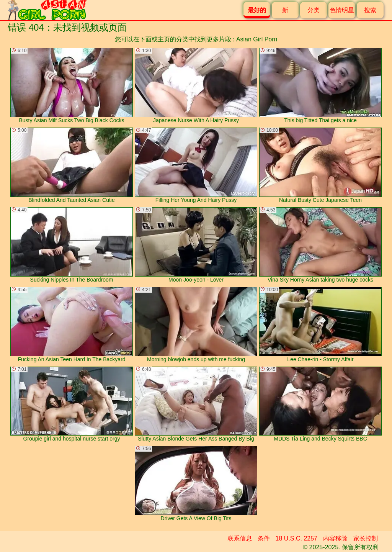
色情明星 (342, 10)
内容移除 (335, 538)
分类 (314, 10)
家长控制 (366, 538)
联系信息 (240, 538)
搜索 (370, 10)
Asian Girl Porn (257, 39)
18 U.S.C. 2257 (296, 538)
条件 (264, 538)
